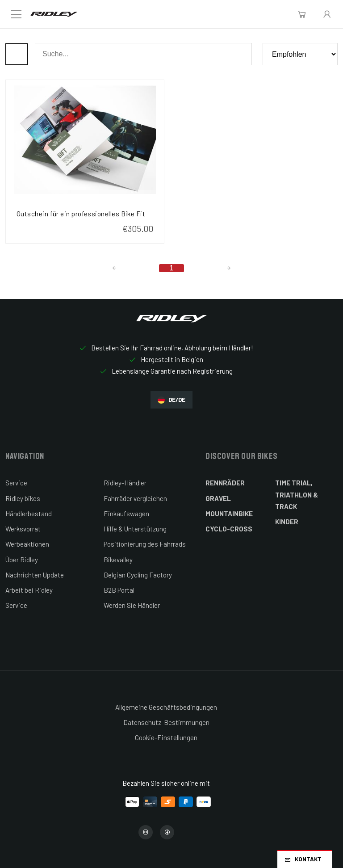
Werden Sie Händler (132, 605)
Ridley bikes (23, 498)
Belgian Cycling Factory (138, 575)
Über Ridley (22, 560)
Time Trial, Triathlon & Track (297, 495)
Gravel (218, 498)
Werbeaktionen (27, 544)
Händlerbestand (29, 514)
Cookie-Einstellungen (166, 737)
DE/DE (171, 400)
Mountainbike (229, 514)
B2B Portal (119, 590)
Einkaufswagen (126, 514)
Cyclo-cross (229, 529)
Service (16, 483)
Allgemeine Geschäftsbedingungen (166, 707)
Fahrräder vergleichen (135, 498)
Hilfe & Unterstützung (135, 529)
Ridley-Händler (125, 483)
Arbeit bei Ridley (29, 590)
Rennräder (225, 483)
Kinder (287, 522)
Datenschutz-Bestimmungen (166, 722)
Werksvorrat (23, 529)
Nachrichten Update (35, 575)
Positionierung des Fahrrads (145, 544)
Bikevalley (118, 560)
